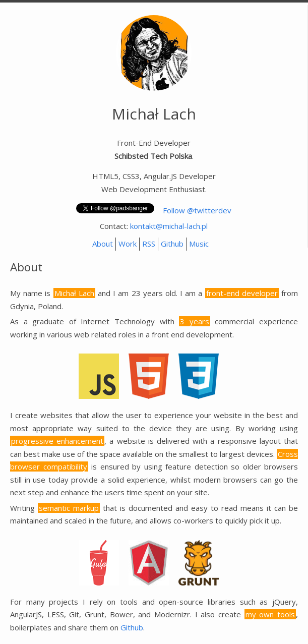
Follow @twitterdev (197, 210)
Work (128, 244)
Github (172, 244)
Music (199, 244)
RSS (149, 244)
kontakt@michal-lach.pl (169, 226)
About (103, 244)
